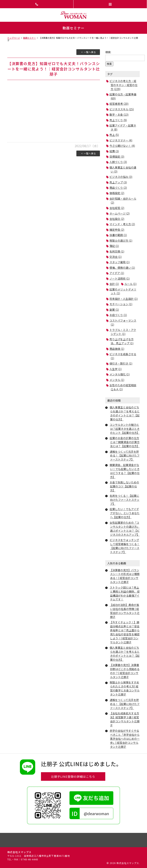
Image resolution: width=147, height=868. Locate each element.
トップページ (14, 38)
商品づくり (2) (118, 188)
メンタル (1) (117, 380)
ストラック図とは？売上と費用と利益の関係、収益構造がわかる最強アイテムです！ (125, 593)
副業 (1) (114, 310)
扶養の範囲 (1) (118, 235)
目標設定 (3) (117, 156)
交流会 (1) (116, 257)
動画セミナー (29, 38)
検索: (108, 52)
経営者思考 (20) (119, 104)
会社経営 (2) (117, 208)
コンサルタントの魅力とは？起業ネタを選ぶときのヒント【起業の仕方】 (125, 429)
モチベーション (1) (121, 304)
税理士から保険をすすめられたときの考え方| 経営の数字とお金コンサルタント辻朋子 (125, 688)
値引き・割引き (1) (121, 363)
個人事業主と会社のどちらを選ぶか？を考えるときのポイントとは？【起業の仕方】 (125, 413)
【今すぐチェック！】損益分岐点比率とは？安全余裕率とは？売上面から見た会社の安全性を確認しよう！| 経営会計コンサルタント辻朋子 (125, 632)
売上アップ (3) (118, 182)
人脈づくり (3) (118, 162)
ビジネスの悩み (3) (121, 177)
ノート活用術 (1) (120, 278)
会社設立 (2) (117, 219)
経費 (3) (114, 151)
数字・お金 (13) (119, 115)
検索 (109, 64)
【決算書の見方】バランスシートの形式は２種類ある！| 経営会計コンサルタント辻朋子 (125, 576)
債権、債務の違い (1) (122, 268)
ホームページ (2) (120, 213)
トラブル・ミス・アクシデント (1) (123, 332)
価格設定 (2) (117, 193)
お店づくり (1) (118, 315)
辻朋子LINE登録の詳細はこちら (73, 776)
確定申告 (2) (117, 230)
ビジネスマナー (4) (121, 140)
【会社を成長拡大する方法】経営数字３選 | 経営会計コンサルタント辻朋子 (125, 719)
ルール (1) (130, 284)
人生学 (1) (116, 369)
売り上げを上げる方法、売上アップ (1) (122, 341)
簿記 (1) (114, 246)
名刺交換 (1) (117, 251)
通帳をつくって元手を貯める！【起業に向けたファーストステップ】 (125, 456)
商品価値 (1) (117, 349)
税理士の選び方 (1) (121, 240)
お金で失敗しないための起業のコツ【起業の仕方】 (124, 486)
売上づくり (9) (118, 120)
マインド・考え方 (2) (122, 224)
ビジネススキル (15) (122, 109)
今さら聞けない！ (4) (122, 146)
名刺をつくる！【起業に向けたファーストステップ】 (125, 500)
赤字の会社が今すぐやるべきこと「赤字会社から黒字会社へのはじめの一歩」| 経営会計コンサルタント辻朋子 (125, 739)
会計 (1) (114, 284)
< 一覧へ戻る (89, 52)
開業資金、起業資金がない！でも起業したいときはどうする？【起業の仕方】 (125, 471)
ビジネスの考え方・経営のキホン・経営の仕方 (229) (123, 85)
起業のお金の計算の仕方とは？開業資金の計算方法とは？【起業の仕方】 (125, 442)
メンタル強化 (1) (120, 374)
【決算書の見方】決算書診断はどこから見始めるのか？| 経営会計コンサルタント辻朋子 (125, 671)
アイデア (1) (117, 273)
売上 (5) (114, 135)
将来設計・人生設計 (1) (124, 299)
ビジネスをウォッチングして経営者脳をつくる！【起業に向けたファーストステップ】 (125, 546)
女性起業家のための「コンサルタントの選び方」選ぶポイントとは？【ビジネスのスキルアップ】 (125, 529)
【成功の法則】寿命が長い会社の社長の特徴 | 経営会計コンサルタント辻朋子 (125, 611)
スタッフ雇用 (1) (120, 262)
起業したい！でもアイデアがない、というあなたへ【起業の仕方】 (125, 513)
